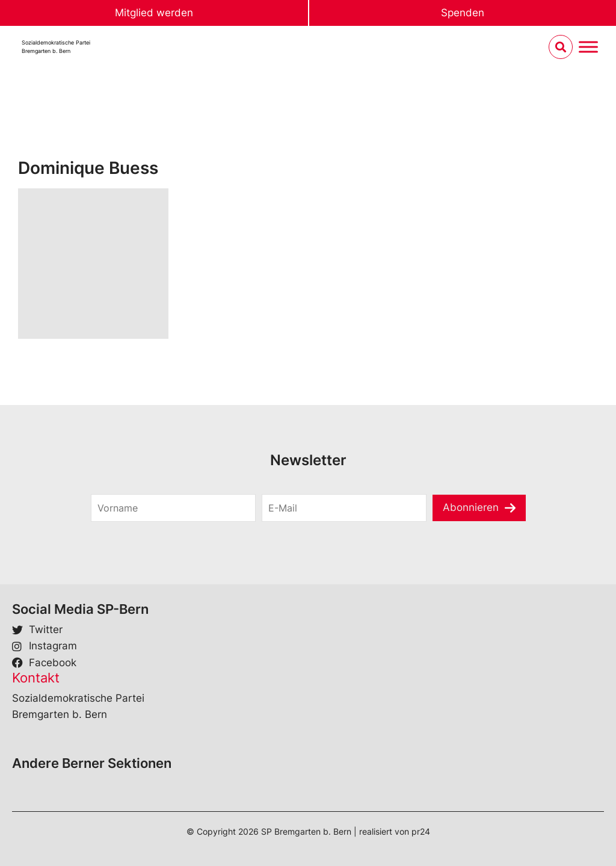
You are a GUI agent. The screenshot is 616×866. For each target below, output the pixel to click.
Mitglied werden (154, 13)
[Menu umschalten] (588, 47)
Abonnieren (471, 507)
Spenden (463, 13)
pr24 (421, 831)
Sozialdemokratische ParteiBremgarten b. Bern (56, 47)
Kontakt (36, 678)
